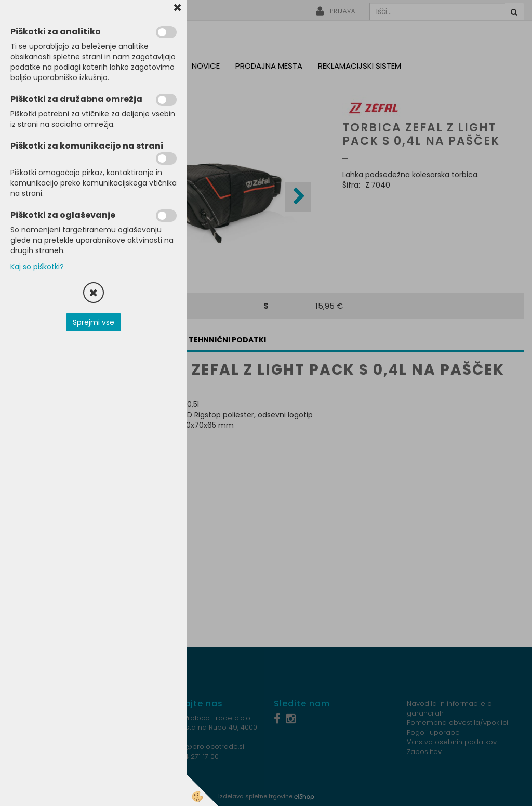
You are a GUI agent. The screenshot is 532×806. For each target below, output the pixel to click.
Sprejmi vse (94, 322)
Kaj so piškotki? (37, 267)
